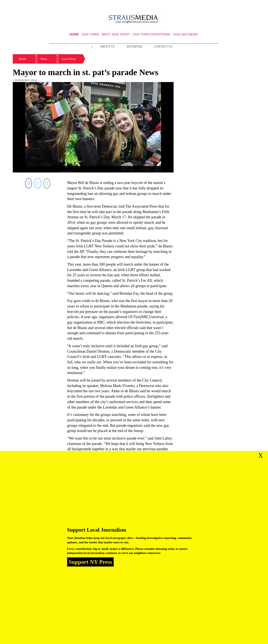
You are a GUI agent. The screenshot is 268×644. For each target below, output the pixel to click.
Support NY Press (90, 562)
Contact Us (163, 47)
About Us (107, 47)
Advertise (135, 47)
